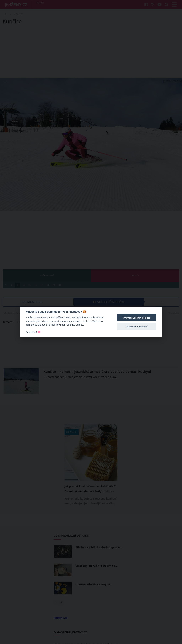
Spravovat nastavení (137, 326)
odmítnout (31, 325)
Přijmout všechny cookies (137, 318)
